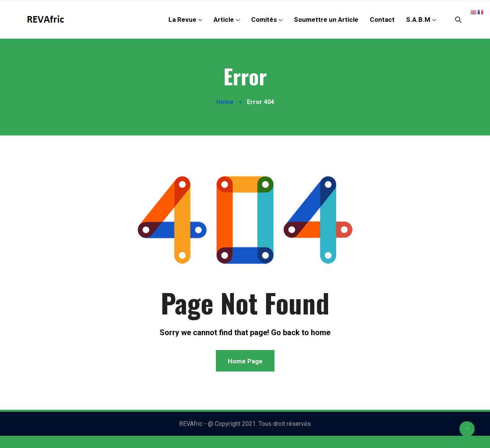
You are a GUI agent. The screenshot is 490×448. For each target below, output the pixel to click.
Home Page (245, 361)
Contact (382, 20)
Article (224, 20)
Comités (264, 20)
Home (225, 102)
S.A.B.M (418, 20)
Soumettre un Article (326, 20)
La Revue (182, 20)
